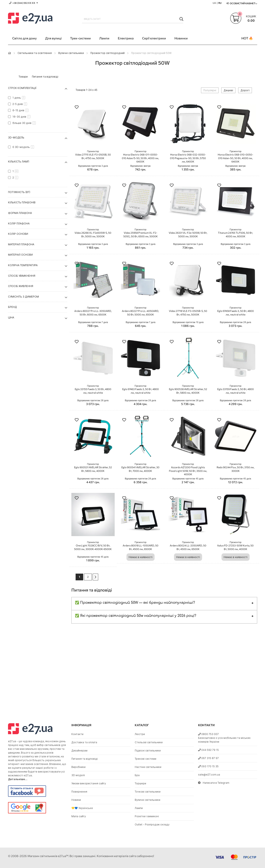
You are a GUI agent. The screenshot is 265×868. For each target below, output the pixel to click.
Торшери (140, 783)
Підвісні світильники (148, 751)
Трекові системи (145, 759)
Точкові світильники (148, 792)
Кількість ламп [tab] (19, 162)
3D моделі (78, 775)
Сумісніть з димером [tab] (23, 297)
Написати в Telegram (214, 783)
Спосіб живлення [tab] (21, 286)
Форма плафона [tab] (20, 213)
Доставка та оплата (84, 742)
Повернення (79, 792)
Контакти (77, 734)
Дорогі (245, 90)
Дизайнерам (79, 751)
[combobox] (133, 19)
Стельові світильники (149, 742)
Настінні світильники (148, 767)
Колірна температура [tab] (23, 265)
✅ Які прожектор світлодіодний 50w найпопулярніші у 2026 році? (136, 616)
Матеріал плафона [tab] (21, 244)
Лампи (139, 808)
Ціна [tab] (11, 317)
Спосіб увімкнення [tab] (22, 276)
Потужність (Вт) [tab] (19, 192)
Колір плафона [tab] (19, 223)
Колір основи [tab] (18, 234)
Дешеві (228, 90)
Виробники (78, 767)
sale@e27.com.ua (209, 775)
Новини (76, 800)
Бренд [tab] (12, 307)
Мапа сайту (79, 816)
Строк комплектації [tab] (22, 88)
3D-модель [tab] (16, 138)
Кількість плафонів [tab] (22, 202)
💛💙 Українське (82, 808)
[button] (77, 108)
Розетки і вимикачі (147, 816)
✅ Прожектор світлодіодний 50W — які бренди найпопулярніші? (135, 603)
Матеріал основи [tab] (20, 255)
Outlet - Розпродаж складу (152, 824)
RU (220, 3)
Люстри (140, 734)
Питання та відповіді (85, 759)
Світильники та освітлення (35, 53)
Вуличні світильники (71, 53)
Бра (137, 775)
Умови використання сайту (89, 783)
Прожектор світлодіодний (107, 53)
